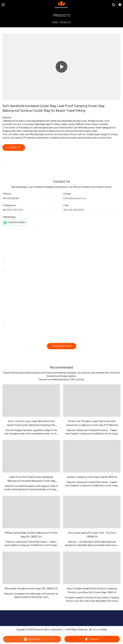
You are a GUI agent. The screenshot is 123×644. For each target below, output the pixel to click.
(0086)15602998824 (15, 223)
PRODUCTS (65, 22)
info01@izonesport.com (75, 198)
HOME (55, 22)
